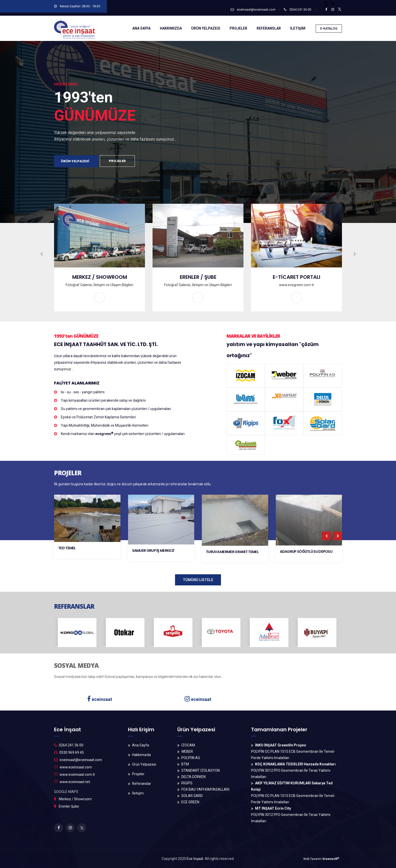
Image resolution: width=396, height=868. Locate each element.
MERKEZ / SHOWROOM (100, 277)
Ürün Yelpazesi (144, 764)
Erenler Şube (69, 806)
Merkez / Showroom (75, 799)
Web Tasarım (321, 859)
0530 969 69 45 (72, 752)
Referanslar (142, 784)
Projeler (138, 774)
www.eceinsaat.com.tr (77, 774)
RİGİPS (187, 783)
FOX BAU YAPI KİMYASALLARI (205, 789)
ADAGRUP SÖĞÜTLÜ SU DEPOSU (306, 552)
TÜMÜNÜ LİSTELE (198, 580)
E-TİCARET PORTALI (296, 277)
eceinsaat (100, 699)
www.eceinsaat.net (75, 782)
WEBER (187, 751)
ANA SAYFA (141, 28)
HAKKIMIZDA (171, 28)
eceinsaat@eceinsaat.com (253, 9)
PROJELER (238, 28)
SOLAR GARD (192, 796)
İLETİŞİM (298, 28)
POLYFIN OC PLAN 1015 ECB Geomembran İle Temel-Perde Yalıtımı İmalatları (293, 751)
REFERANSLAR (269, 28)
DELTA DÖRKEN (193, 777)
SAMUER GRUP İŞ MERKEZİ (153, 551)
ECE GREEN (190, 802)
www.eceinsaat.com (76, 767)
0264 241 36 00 (298, 9)
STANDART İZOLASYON (201, 770)
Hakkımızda (141, 755)
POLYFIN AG (191, 758)
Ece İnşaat (195, 859)
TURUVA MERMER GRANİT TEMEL (232, 552)
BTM (185, 764)
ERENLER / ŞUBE (198, 277)
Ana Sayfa (141, 745)
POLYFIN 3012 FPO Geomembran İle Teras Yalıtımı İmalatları (293, 770)
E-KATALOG (329, 29)
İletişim (138, 793)
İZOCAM (188, 745)
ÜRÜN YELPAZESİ (206, 28)
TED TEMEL (67, 548)
